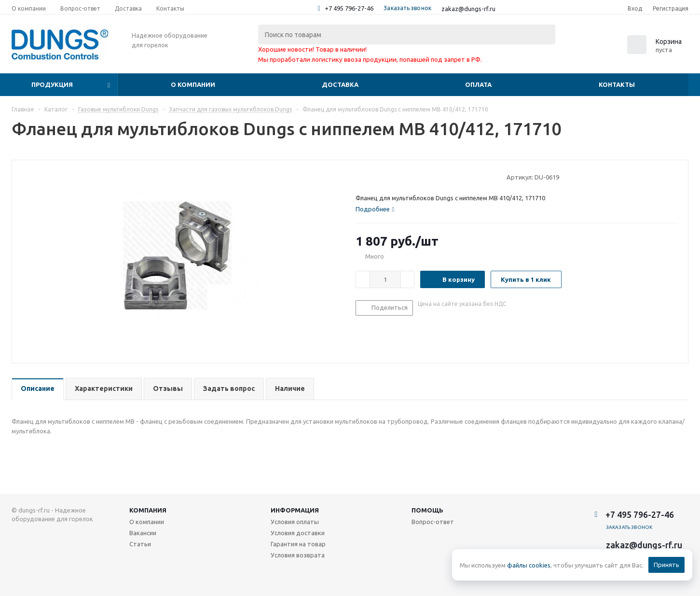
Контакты (617, 84)
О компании (193, 84)
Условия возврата (298, 555)
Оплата (478, 84)
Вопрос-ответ (433, 522)
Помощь (427, 510)
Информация (295, 510)
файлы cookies (529, 565)
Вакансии (143, 533)
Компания (148, 510)
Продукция (52, 84)
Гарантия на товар (298, 544)
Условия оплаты (295, 522)
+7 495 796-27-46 (349, 8)
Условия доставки (298, 533)
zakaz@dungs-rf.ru (468, 9)
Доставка (340, 84)
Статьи (140, 544)
